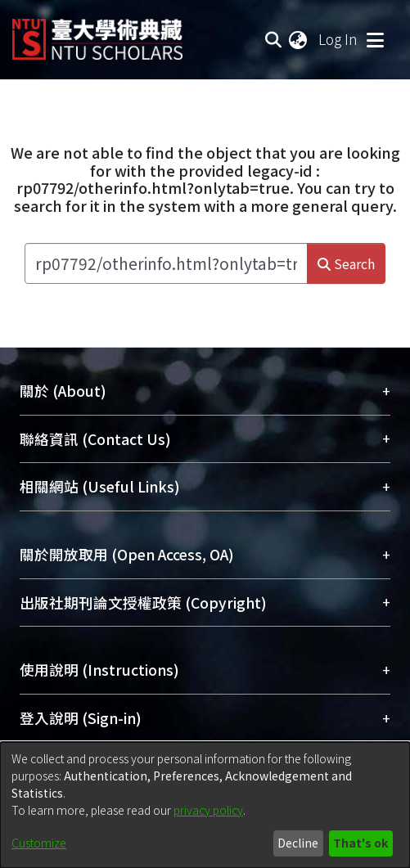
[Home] (97, 33)
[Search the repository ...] (166, 263)
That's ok (360, 843)
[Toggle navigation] (375, 39)
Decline (298, 843)
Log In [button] (339, 39)
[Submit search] (273, 39)
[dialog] (205, 805)
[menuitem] (299, 39)
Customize (39, 843)
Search (346, 263)
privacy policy (208, 810)
